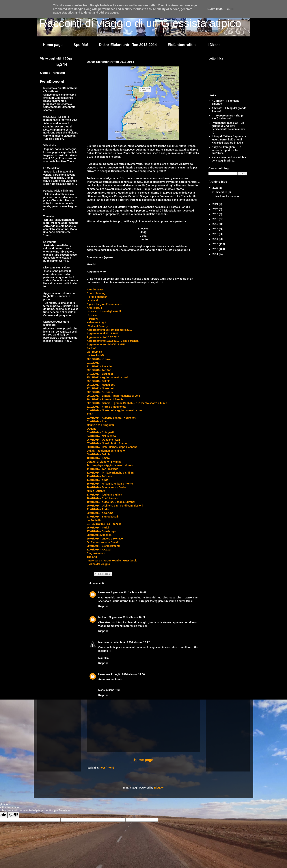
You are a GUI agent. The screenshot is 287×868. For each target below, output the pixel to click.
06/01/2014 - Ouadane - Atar (103, 440)
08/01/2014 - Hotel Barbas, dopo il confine (112, 447)
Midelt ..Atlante (96, 491)
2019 (216, 214)
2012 (216, 249)
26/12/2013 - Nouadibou (101, 385)
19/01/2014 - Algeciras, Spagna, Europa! (111, 502)
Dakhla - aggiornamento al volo (106, 451)
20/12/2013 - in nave (99, 359)
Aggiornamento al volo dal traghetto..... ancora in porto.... (59, 296)
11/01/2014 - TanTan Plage (102, 469)
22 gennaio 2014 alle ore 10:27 (127, 617)
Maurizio (104, 642)
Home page (53, 45)
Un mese (92, 315)
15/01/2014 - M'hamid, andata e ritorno (110, 484)
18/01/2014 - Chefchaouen (102, 498)
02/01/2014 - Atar (97, 421)
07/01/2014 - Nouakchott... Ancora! (108, 443)
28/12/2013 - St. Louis (100, 392)
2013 (216, 244)
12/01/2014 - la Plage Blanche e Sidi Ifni (111, 473)
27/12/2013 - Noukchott (101, 388)
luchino (103, 617)
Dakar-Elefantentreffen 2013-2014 (128, 45)
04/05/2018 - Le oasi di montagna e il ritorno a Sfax (60, 118)
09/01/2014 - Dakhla (98, 454)
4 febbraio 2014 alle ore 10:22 (132, 642)
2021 (216, 204)
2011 (216, 254)
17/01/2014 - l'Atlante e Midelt (104, 495)
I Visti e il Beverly (97, 326)
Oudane (92, 429)
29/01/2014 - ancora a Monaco (105, 539)
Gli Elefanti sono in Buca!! (103, 542)
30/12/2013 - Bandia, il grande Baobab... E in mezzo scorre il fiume (127, 403)
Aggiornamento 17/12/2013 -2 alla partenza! (113, 341)
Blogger (159, 788)
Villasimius (50, 145)
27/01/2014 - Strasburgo (101, 531)
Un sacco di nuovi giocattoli (104, 311)
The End (92, 557)
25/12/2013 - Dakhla (98, 381)
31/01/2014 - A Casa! (99, 550)
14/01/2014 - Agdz (97, 480)
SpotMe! (81, 45)
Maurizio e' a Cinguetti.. (101, 425)
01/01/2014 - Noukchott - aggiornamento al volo (115, 410)
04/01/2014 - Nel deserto (101, 436)
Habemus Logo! (96, 322)
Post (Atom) (107, 768)
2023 (216, 188)
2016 (216, 229)
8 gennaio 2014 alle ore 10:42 (129, 592)
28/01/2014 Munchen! (100, 535)
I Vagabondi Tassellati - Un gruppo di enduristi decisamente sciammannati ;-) (228, 127)
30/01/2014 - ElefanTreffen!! (103, 546)
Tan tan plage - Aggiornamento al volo (110, 465)
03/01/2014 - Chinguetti (101, 432)
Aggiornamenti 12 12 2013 (103, 333)
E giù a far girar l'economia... (104, 304)
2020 (216, 209)
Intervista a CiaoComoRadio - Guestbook (112, 561)
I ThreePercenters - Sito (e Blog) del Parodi (228, 117)
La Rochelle (94, 520)
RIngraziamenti (96, 553)
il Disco (213, 45)
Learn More (215, 9)
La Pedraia (50, 242)
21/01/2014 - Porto (98, 509)
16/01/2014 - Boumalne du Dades (107, 487)
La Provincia (94, 352)
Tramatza (49, 216)
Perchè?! (92, 319)
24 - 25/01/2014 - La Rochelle (104, 524)
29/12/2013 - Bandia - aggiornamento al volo (113, 396)
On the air (93, 301)
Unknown (104, 592)
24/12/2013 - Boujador (100, 374)
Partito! (91, 348)
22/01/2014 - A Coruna (100, 513)
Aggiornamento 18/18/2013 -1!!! (106, 344)
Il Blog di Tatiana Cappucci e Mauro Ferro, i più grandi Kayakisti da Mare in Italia (229, 140)
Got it (231, 9)
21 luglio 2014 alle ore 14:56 (128, 674)
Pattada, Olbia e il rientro (58, 191)
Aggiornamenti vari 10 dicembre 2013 (109, 330)
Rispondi (104, 606)
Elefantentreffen (182, 45)
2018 (216, 219)
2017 (216, 224)
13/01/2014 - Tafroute (99, 476)
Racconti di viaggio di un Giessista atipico (140, 23)
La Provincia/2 (95, 355)
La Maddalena (52, 168)
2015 (216, 234)
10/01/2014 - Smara (98, 458)
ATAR (90, 414)
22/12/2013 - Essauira (100, 366)
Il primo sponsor (97, 297)
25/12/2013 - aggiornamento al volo (108, 377)
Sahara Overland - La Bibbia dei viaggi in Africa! (229, 159)
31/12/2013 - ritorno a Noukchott (106, 407)
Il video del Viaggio (98, 564)
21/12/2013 (93, 363)
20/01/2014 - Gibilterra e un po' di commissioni (115, 506)
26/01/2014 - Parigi (98, 528)
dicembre (221, 192)
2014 (216, 239)
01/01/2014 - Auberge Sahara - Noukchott (112, 418)
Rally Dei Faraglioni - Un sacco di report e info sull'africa (227, 150)
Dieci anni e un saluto (57, 268)
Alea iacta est (95, 290)
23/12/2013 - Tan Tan (99, 370)
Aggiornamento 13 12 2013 (103, 337)
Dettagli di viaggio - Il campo (104, 462)
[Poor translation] (13, 815)
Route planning (96, 293)
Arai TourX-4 (94, 308)
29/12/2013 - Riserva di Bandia (105, 399)
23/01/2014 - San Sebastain (103, 517)
